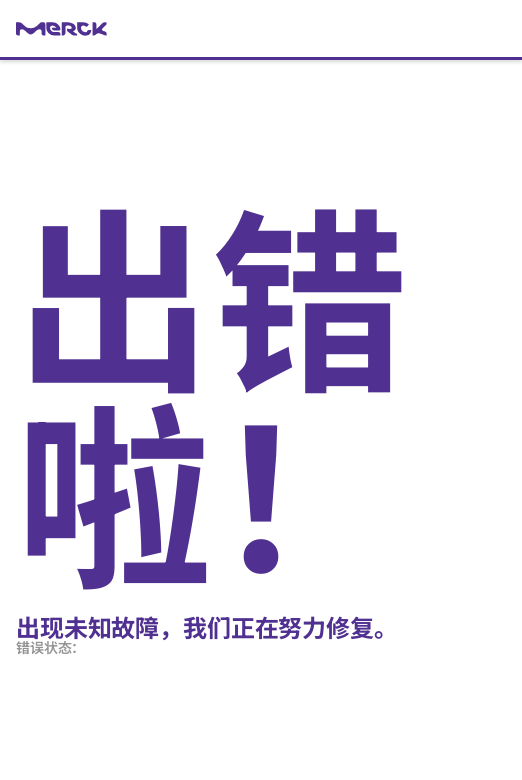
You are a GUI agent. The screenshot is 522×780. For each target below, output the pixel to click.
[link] (261, 29)
